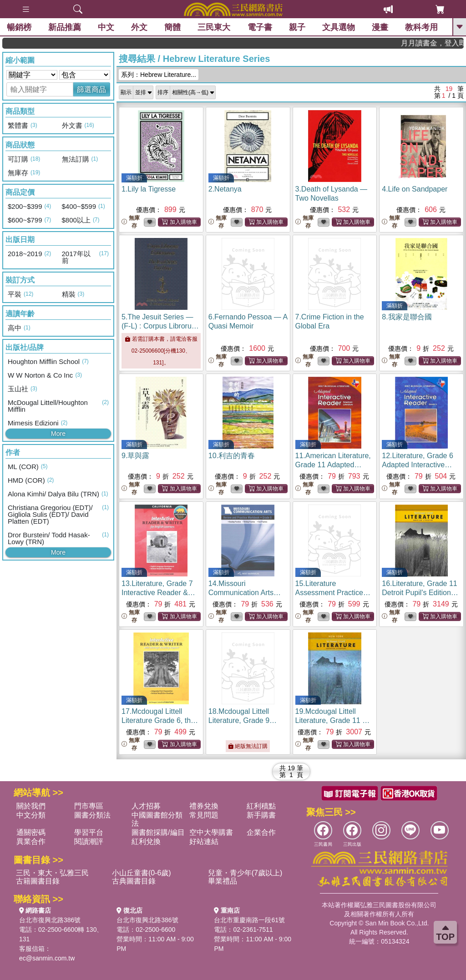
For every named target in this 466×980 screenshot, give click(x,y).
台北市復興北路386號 (50, 920)
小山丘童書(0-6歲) (142, 873)
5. (160, 326)
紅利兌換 (146, 841)
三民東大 (214, 27)
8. (407, 317)
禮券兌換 (204, 806)
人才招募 (146, 806)
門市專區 (89, 806)
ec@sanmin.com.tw (47, 958)
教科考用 (421, 27)
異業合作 (31, 841)
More (58, 434)
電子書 (260, 27)
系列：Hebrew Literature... (159, 75)
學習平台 (89, 832)
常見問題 (204, 815)
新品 (65, 27)
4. (415, 189)
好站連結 (204, 841)
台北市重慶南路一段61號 (249, 920)
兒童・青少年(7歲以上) (245, 873)
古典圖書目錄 (134, 881)
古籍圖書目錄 (38, 881)
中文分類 (31, 815)
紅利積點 (261, 806)
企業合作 (261, 832)
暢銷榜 (19, 27)
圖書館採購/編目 (158, 832)
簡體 (172, 27)
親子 (297, 27)
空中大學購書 (211, 832)
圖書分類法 (92, 815)
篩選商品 (91, 89)
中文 (106, 27)
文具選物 (339, 27)
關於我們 (31, 806)
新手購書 (261, 815)
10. (232, 456)
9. (135, 456)
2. (225, 189)
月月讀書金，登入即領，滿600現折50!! (443, 43)
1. (149, 189)
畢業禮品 (223, 881)
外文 (139, 27)
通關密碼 (31, 832)
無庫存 (131, 222)
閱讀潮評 (89, 841)
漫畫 (380, 27)
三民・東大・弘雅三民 (52, 873)
